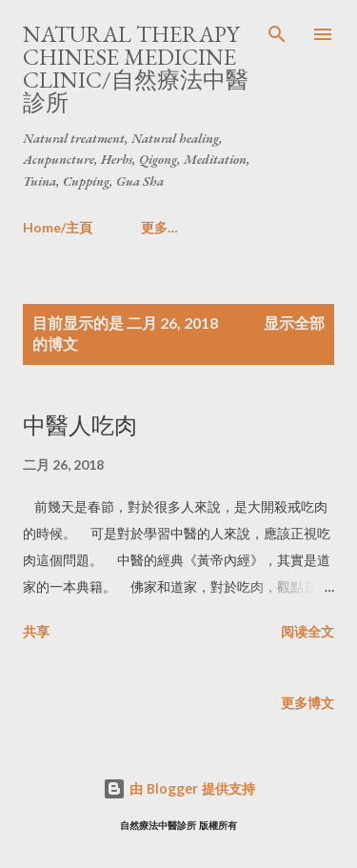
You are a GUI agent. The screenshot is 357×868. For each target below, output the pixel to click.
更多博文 (307, 703)
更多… (159, 227)
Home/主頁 (58, 227)
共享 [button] (36, 631)
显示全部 (294, 323)
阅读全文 (307, 631)
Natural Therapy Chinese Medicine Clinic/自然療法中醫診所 (136, 68)
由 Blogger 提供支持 (179, 788)
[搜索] (277, 34)
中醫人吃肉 (80, 425)
